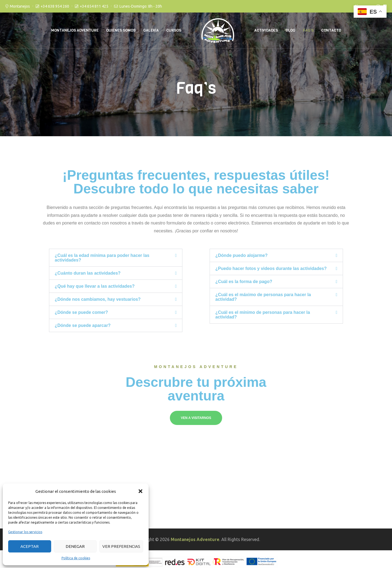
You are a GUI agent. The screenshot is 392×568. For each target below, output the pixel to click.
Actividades (266, 30)
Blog (290, 30)
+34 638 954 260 (55, 6)
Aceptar (30, 546)
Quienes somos (121, 30)
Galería (151, 30)
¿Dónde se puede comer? (81, 312)
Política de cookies (76, 558)
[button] (140, 491)
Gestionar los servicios (25, 532)
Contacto (331, 30)
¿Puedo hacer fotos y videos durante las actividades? (271, 268)
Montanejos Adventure (75, 30)
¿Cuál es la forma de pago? (244, 282)
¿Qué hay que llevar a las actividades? (95, 286)
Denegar (75, 546)
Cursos (174, 30)
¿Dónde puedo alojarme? (241, 255)
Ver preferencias (121, 546)
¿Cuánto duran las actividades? (88, 273)
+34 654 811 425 (94, 6)
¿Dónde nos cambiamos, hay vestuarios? (98, 299)
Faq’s (308, 30)
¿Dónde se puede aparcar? (83, 325)
